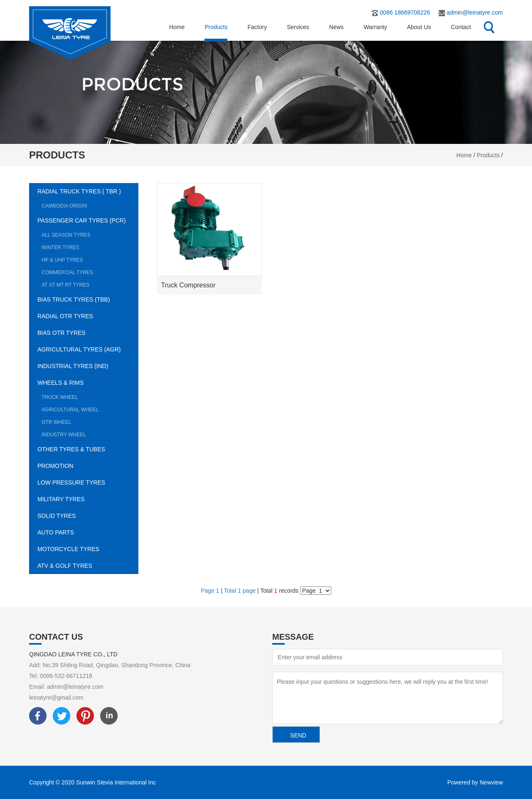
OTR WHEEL (90, 422)
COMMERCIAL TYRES (90, 272)
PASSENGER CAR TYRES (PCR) (88, 220)
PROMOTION (88, 466)
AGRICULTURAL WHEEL (90, 410)
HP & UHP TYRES (90, 260)
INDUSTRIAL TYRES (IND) (88, 366)
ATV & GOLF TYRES (88, 566)
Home (177, 27)
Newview (491, 782)
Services (298, 27)
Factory (257, 27)
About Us (419, 27)
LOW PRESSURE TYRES (88, 482)
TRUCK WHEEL (90, 397)
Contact (461, 27)
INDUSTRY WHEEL (90, 435)
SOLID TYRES (88, 516)
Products (216, 27)
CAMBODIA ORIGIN (90, 206)
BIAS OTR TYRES (88, 333)
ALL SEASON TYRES (90, 235)
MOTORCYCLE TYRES (88, 549)
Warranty (375, 27)
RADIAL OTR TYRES (88, 316)
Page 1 (211, 591)
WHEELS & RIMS (88, 383)
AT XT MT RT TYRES (90, 285)
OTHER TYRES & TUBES (88, 449)
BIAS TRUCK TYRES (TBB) (88, 299)
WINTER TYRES (90, 247)
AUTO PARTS (88, 532)
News (336, 27)
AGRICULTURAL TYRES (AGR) (88, 349)
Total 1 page (240, 591)
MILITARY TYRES (88, 499)
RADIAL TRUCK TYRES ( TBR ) (88, 191)
